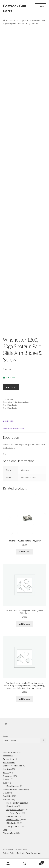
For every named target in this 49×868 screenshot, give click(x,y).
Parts (15, 20)
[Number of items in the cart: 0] (6, 724)
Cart (38, 862)
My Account (8, 864)
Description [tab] (8, 421)
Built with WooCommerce (29, 853)
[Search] (44, 740)
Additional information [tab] (13, 428)
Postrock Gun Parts (15, 8)
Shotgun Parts (24, 20)
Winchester (13, 405)
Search (6, 736)
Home (8, 20)
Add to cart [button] (25, 551)
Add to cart (11, 387)
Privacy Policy (9, 853)
